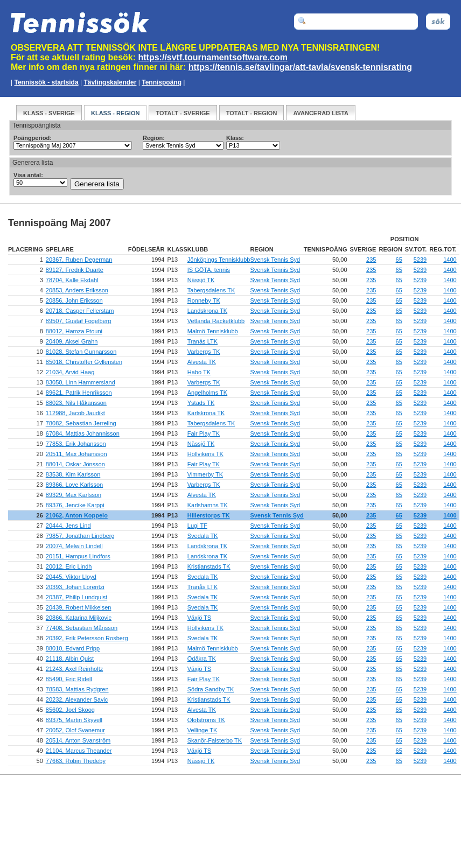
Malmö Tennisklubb (213, 331)
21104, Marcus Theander (79, 751)
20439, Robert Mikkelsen (79, 607)
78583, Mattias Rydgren (77, 689)
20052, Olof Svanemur (75, 730)
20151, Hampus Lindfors (78, 556)
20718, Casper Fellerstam (80, 311)
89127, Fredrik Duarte (75, 270)
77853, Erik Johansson (76, 444)
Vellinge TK (202, 730)
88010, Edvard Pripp (73, 648)
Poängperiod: (33, 138)
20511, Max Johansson (76, 454)
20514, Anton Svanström (78, 740)
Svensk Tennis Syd (275, 260)
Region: (154, 138)
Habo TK (199, 372)
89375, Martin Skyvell (74, 720)
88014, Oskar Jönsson (75, 464)
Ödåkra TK (202, 659)
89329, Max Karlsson (74, 495)
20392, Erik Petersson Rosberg (87, 638)
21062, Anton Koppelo (77, 515)
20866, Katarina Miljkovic (79, 618)
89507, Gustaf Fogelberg (79, 321)
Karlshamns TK (208, 505)
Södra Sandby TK (211, 689)
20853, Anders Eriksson (77, 290)
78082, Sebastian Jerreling (81, 423)
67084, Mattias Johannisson (83, 433)
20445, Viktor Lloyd (71, 577)
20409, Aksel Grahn (72, 341)
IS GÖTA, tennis (209, 270)
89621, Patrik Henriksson (79, 393)
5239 (420, 260)
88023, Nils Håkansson (76, 403)
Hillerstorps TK (209, 515)
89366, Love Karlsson (74, 485)
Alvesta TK (202, 362)
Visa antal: (28, 175)
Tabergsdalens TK (211, 290)
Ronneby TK (204, 300)
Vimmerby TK (205, 474)
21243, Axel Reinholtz (74, 669)
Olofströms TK (206, 720)
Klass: (235, 138)
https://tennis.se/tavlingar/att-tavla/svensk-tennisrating (300, 67)
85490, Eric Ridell (69, 679)
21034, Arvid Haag (70, 372)
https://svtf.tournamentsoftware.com (213, 57)
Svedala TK (203, 536)
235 (371, 260)
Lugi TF (197, 526)
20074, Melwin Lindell (74, 546)
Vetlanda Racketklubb (216, 321)
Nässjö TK (201, 280)
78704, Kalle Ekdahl (72, 280)
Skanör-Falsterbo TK (215, 740)
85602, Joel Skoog (70, 710)
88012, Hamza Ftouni (74, 331)
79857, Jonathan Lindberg (80, 536)
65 (399, 260)
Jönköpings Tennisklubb (219, 260)
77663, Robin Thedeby (76, 761)
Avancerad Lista (321, 113)
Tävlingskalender (110, 82)
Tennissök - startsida (46, 82)
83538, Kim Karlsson (73, 474)
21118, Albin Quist (70, 659)
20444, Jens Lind (68, 526)
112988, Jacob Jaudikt (75, 413)
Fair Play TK (204, 433)
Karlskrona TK (206, 413)
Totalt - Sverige (183, 113)
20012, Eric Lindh (69, 566)
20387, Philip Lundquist (76, 597)
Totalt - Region (252, 113)
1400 (450, 260)
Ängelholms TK (207, 393)
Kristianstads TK (209, 566)
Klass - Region (115, 113)
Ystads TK (201, 403)
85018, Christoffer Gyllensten (84, 362)
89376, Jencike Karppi (75, 505)
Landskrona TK (207, 311)
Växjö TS (199, 618)
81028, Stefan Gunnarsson (81, 352)
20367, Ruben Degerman (79, 260)
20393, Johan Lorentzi (75, 587)
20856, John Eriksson (74, 300)
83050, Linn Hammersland (81, 382)
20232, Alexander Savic (77, 699)
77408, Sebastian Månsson (82, 628)
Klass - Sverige (49, 113)
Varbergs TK (204, 352)
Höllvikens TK (205, 454)
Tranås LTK (202, 341)
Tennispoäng (162, 82)
